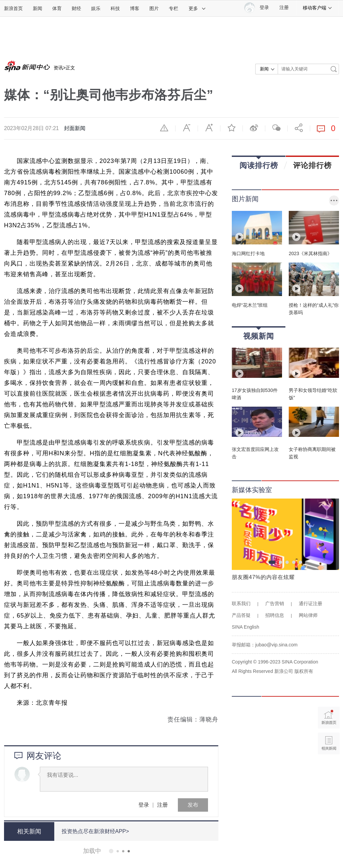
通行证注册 (311, 603)
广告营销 (275, 603)
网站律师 (308, 615)
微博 (254, 128)
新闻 (38, 8)
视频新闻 (259, 334)
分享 (299, 128)
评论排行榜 (312, 165)
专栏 (174, 8)
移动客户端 (318, 8)
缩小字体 (187, 128)
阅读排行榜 (259, 163)
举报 (164, 128)
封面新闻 (75, 128)
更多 (197, 8)
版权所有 (304, 671)
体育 (57, 8)
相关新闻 (29, 831)
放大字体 (209, 128)
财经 (76, 8)
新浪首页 (13, 8)
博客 (135, 8)
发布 (193, 805)
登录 (144, 805)
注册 (284, 8)
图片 (154, 8)
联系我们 (241, 603)
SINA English (246, 627)
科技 (115, 8)
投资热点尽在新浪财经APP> (95, 831)
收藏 (231, 128)
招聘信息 (275, 615)
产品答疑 (241, 615)
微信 (276, 128)
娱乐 (96, 8)
